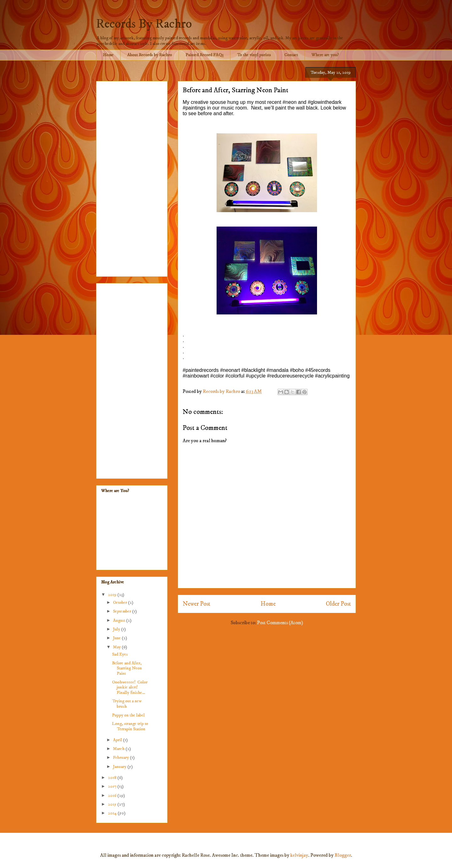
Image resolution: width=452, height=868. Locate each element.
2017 (113, 786)
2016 (113, 796)
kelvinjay (299, 855)
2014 (113, 813)
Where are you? (325, 55)
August (120, 620)
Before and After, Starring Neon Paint (127, 668)
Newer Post (196, 604)
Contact (291, 55)
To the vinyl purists (254, 55)
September (123, 611)
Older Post (338, 604)
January (120, 767)
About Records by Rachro (150, 55)
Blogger (343, 855)
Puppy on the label (128, 715)
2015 (113, 804)
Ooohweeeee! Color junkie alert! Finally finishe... (130, 688)
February (121, 758)
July (117, 629)
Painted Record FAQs (204, 55)
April (118, 740)
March (119, 749)
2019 (113, 595)
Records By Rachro (144, 24)
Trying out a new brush (127, 704)
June (117, 638)
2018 (113, 778)
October (121, 603)
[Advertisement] (132, 178)
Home (108, 55)
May (117, 647)
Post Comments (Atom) (280, 623)
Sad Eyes (120, 654)
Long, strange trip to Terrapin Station (130, 726)
